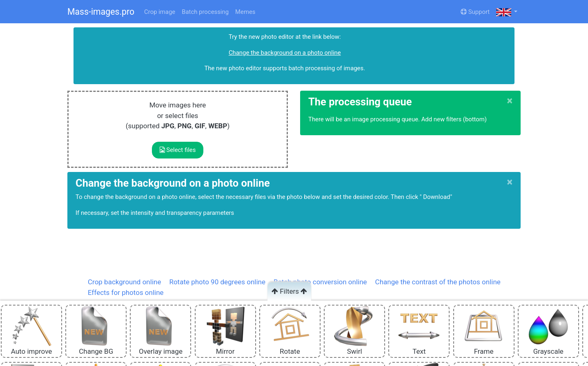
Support (475, 12)
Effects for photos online (126, 292)
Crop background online (124, 282)
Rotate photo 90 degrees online (217, 282)
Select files (178, 150)
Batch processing (205, 12)
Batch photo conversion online (320, 282)
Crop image (160, 12)
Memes (245, 12)
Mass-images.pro (101, 12)
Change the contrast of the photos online (438, 282)
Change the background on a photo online (285, 53)
